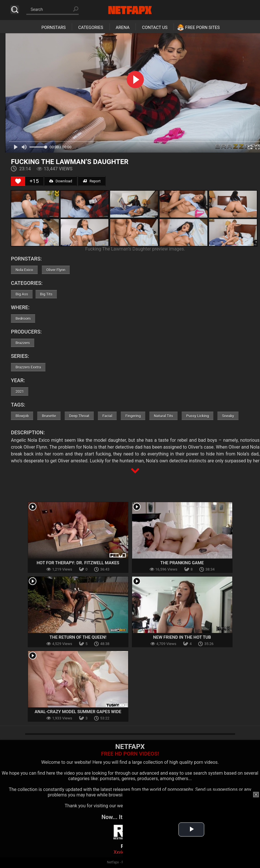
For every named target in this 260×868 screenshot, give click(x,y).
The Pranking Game (182, 563)
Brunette (49, 416)
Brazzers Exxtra (28, 367)
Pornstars (54, 27)
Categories (91, 27)
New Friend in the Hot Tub (182, 637)
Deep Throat (79, 416)
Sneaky (228, 416)
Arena (123, 27)
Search (15, 10)
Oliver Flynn (56, 270)
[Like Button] (18, 181)
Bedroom (23, 318)
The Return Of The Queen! (78, 637)
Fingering (133, 416)
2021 (20, 391)
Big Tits (46, 294)
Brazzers (23, 343)
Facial (107, 416)
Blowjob (22, 416)
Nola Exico (24, 270)
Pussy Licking (198, 416)
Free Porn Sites (202, 27)
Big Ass (22, 294)
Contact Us (155, 27)
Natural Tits (163, 416)
